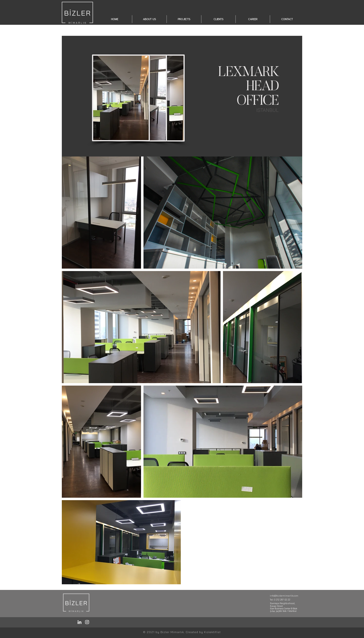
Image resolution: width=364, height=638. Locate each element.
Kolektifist (212, 632)
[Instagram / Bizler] (87, 622)
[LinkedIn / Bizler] (79, 622)
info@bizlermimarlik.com (284, 596)
